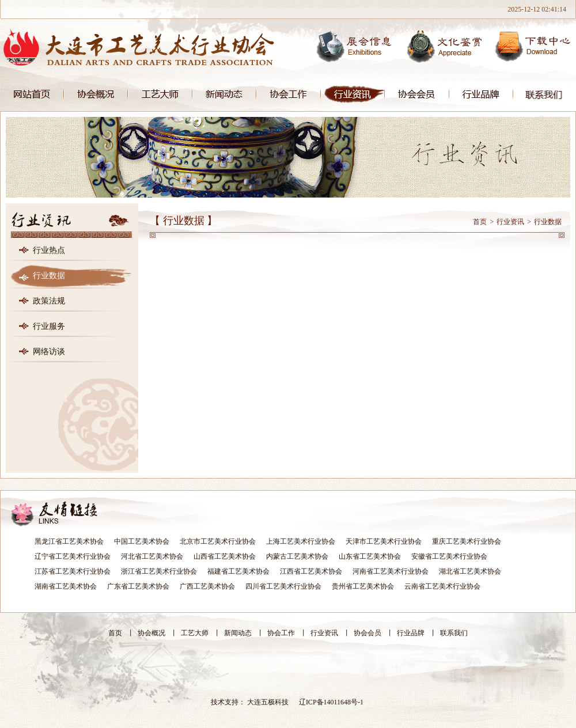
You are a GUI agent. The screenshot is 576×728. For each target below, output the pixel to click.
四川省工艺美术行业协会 (283, 586)
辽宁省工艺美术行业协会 (73, 556)
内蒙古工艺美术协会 (297, 556)
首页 (32, 94)
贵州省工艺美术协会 (363, 586)
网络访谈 (49, 352)
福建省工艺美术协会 (238, 571)
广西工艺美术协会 (207, 586)
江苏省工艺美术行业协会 (73, 571)
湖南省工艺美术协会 (66, 586)
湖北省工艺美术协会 (470, 571)
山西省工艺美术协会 (225, 556)
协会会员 (417, 94)
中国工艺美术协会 (142, 541)
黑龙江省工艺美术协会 (69, 541)
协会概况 (96, 94)
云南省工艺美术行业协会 (442, 586)
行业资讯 (353, 94)
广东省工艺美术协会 (138, 586)
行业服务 (49, 326)
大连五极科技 (268, 702)
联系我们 (545, 94)
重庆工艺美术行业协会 (467, 541)
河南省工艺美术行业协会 (391, 571)
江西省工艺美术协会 (311, 571)
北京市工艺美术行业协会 (218, 541)
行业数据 (49, 276)
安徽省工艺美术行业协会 (449, 556)
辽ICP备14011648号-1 (331, 702)
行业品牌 (481, 94)
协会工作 (289, 94)
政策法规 (49, 301)
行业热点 (49, 250)
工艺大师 (160, 94)
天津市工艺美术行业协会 (384, 541)
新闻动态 (224, 94)
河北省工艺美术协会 (152, 556)
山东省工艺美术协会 (370, 556)
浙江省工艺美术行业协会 (159, 571)
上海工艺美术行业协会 (301, 541)
